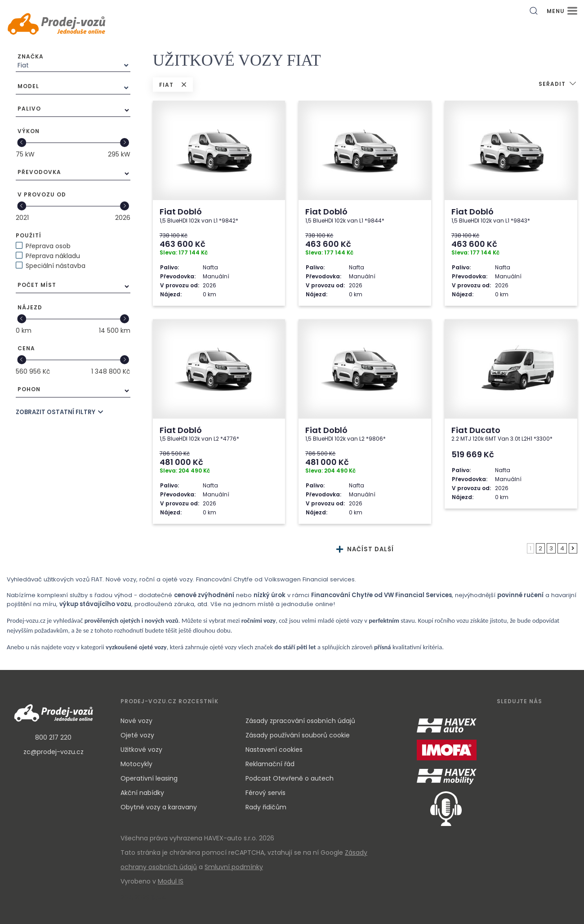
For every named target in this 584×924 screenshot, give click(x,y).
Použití (29, 235)
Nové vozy (136, 721)
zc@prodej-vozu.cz (53, 752)
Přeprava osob (48, 246)
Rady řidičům (266, 807)
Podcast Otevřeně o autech (290, 778)
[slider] (22, 143)
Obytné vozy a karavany (159, 807)
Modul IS (171, 881)
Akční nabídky (142, 793)
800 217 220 (53, 737)
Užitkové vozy (141, 750)
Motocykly (136, 764)
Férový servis (265, 793)
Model (28, 86)
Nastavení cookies (274, 750)
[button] (558, 85)
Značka (31, 56)
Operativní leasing (149, 778)
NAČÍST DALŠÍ (365, 549)
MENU (562, 11)
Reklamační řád (270, 764)
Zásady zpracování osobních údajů (300, 721)
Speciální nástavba (56, 266)
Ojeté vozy (137, 735)
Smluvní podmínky (234, 867)
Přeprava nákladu (53, 256)
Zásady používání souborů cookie (298, 735)
